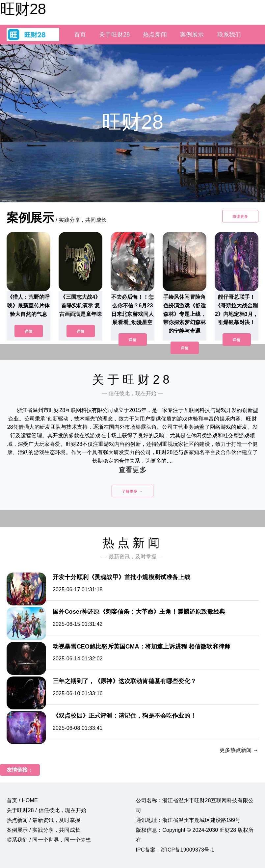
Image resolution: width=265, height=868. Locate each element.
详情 (29, 331)
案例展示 (192, 35)
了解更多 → (132, 491)
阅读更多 (240, 217)
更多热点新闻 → (239, 750)
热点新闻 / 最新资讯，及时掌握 (43, 820)
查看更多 (132, 470)
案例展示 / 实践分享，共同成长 (43, 830)
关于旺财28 (114, 35)
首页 (80, 35)
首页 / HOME (22, 800)
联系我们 (229, 35)
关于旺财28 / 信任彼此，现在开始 (46, 810)
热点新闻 (155, 35)
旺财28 (23, 9)
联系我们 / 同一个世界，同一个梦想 (49, 840)
